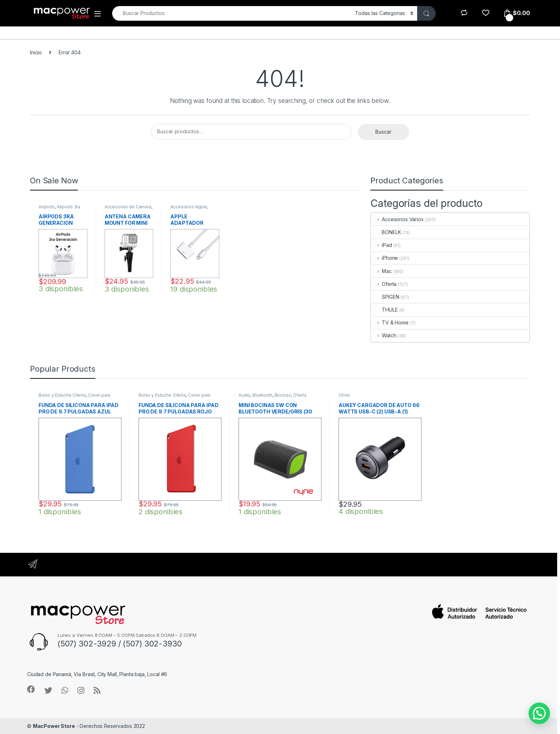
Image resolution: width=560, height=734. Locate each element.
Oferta (384, 284)
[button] (539, 713)
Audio (244, 395)
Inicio (36, 52)
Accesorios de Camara (128, 207)
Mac (381, 271)
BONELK (386, 232)
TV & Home (390, 323)
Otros (344, 395)
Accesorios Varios (397, 219)
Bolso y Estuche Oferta (62, 395)
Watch (384, 335)
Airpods (47, 207)
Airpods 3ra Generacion (59, 209)
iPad (381, 245)
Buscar (383, 132)
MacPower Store (54, 726)
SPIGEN (385, 297)
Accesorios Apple (189, 207)
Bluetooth (262, 395)
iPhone (384, 258)
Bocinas (283, 395)
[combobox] (232, 13)
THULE (384, 310)
